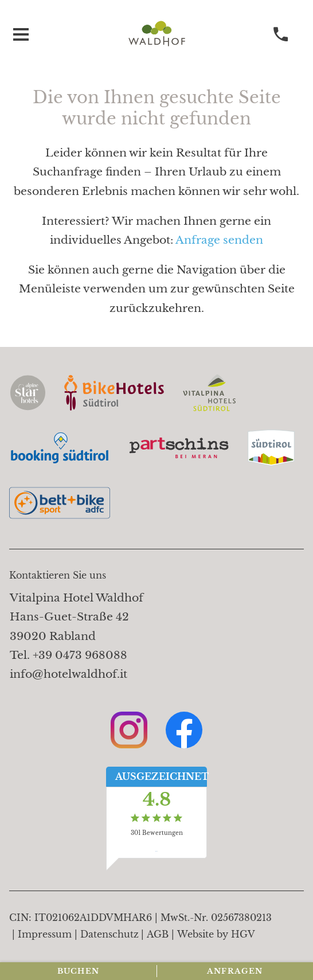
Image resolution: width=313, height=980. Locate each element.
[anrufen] (281, 35)
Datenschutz (109, 934)
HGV (243, 934)
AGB (158, 934)
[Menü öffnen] (21, 35)
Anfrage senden (219, 240)
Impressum (45, 934)
